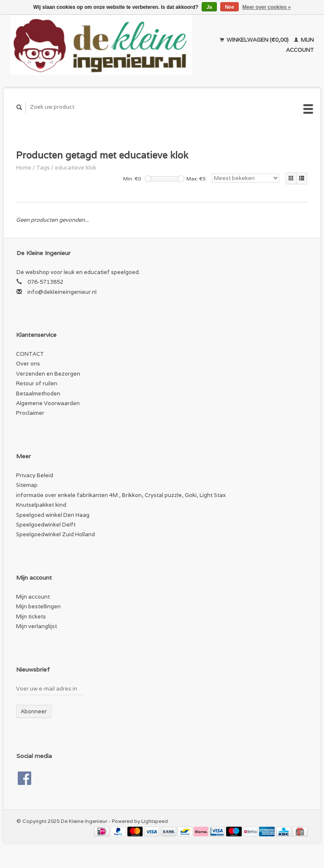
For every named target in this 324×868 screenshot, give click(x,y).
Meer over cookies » (267, 7)
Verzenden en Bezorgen (48, 374)
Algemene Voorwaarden (48, 403)
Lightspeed (155, 821)
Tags (43, 168)
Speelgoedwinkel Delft (46, 525)
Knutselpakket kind (41, 505)
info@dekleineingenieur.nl (62, 292)
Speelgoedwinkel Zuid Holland (55, 534)
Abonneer (34, 711)
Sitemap (27, 485)
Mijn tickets (31, 617)
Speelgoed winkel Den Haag (53, 515)
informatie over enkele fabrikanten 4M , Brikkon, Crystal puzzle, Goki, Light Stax (121, 495)
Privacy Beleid (35, 475)
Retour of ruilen (37, 383)
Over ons (28, 364)
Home (24, 168)
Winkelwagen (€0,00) (255, 40)
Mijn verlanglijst (36, 626)
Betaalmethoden (38, 394)
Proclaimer (30, 413)
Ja (209, 7)
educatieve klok (76, 168)
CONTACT (30, 354)
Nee (229, 7)
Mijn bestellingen (38, 606)
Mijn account (33, 597)
